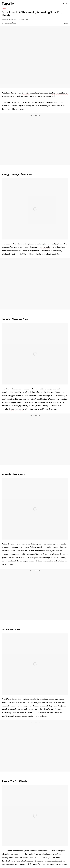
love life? (26, 93)
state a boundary (39, 857)
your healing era (18, 409)
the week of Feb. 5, (60, 93)
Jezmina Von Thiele (10, 23)
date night (46, 247)
